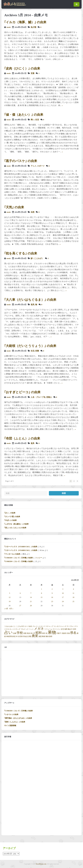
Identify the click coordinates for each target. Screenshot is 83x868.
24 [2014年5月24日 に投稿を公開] (63, 601)
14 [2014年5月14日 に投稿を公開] (31, 597)
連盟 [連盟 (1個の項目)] (40, 636)
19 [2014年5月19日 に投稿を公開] (10, 601)
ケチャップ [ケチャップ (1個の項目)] (49, 626)
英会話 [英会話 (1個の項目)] (26, 636)
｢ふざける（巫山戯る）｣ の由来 (16, 524)
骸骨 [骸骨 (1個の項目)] (51, 636)
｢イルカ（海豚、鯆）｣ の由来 (25, 22)
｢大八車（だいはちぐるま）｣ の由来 (30, 300)
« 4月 (6, 609)
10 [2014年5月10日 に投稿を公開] (63, 593)
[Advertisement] (42, 673)
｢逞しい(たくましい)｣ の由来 (15, 528)
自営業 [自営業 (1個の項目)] (20, 636)
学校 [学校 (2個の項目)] (20, 633)
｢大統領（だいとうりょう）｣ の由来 (30, 346)
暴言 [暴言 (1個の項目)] (44, 633)
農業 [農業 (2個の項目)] (35, 636)
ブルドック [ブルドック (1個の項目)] (25, 629)
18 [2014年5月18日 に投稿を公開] (73, 597)
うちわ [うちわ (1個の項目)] (7, 626)
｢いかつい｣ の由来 (11, 714)
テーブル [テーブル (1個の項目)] (70, 626)
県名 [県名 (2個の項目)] (73, 633)
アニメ (33, 166)
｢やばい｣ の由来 (10, 520)
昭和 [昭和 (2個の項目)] (39, 633)
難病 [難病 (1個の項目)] (47, 636)
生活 (37, 120)
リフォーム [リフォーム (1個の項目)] (48, 629)
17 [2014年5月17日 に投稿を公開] (63, 597)
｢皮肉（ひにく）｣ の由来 (22, 68)
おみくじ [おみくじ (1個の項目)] (13, 626)
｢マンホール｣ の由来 (12, 554)
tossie (9, 27)
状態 (37, 351)
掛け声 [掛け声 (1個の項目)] (33, 633)
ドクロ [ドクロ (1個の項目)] (7, 629)
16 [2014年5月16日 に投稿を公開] (52, 597)
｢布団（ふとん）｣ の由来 (22, 438)
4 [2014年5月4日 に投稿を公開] (73, 589)
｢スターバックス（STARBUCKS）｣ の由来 (21, 547)
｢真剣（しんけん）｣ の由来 (15, 722)
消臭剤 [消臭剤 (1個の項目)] (64, 633)
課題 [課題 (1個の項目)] (30, 636)
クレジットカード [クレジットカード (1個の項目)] (39, 626)
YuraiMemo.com (41, 864)
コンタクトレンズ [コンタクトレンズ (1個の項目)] (60, 626)
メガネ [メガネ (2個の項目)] (39, 629)
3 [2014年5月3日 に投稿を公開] (63, 589)
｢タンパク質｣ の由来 (12, 517)
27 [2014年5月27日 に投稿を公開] (20, 606)
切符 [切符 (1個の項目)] (75, 629)
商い (33, 120)
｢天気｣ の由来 (14, 207)
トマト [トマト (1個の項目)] (76, 626)
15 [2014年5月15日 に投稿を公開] (42, 597)
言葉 (33, 73)
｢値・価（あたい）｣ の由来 (24, 115)
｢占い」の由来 (10, 513)
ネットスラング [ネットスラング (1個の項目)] (15, 629)
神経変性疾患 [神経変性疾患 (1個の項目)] (11, 636)
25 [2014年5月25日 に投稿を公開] (73, 601)
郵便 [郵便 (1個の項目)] (44, 636)
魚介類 (33, 27)
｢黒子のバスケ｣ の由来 (21, 161)
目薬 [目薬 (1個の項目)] (68, 633)
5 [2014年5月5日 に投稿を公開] (10, 593)
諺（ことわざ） (37, 258)
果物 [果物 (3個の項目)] (52, 632)
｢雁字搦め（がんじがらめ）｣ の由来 (18, 718)
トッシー (39, 558)
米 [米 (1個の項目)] (17, 636)
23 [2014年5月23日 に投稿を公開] (52, 601)
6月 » (11, 609)
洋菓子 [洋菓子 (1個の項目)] (59, 633)
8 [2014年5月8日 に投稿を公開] (42, 593)
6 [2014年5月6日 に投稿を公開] (20, 593)
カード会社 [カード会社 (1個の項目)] (28, 626)
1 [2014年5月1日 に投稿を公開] (42, 589)
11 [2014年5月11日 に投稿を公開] (73, 593)
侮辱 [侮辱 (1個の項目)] (66, 629)
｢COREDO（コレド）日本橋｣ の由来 (18, 558)
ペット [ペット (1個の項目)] (31, 629)
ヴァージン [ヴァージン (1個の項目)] (56, 629)
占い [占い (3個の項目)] (8, 632)
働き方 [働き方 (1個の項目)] (70, 629)
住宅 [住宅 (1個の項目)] (62, 629)
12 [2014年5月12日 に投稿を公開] (10, 597)
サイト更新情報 (10, 726)
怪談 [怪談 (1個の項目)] (28, 633)
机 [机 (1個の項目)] (47, 633)
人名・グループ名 (38, 397)
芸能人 (49, 397)
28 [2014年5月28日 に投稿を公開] (31, 606)
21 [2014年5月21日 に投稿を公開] (31, 601)
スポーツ (41, 166)
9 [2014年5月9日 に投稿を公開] (52, 593)
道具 (33, 305)
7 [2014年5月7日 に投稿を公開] (31, 593)
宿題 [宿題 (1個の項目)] (25, 633)
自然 (33, 212)
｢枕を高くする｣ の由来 (21, 253)
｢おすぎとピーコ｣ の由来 (22, 392)
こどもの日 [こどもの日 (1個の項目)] (20, 626)
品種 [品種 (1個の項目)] (15, 633)
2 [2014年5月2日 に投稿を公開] (52, 589)
